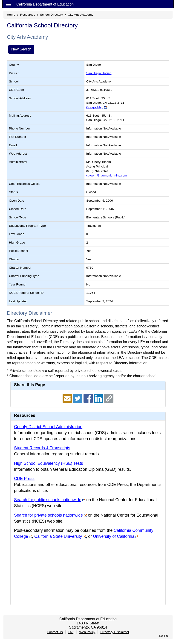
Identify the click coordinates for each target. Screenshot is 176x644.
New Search (21, 49)
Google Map (95, 107)
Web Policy (87, 632)
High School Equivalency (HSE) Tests (49, 463)
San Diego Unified (99, 73)
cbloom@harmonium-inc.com (107, 175)
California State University (58, 536)
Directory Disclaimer (115, 632)
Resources (28, 15)
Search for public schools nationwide (48, 500)
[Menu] (9, 4)
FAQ (71, 632)
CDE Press (24, 479)
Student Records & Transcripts (42, 448)
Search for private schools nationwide (48, 515)
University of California (114, 536)
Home (11, 15)
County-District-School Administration (48, 427)
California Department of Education (45, 4)
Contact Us (55, 632)
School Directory (52, 15)
